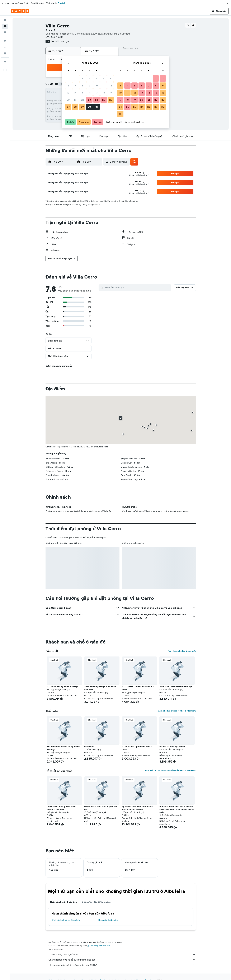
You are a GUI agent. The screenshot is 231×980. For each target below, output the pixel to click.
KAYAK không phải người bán (122, 954)
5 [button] (111, 78)
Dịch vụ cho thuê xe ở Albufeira (66, 920)
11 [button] (104, 86)
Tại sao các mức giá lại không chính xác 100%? (122, 965)
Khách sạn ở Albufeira (108, 920)
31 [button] (97, 107)
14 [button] (75, 93)
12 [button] (111, 86)
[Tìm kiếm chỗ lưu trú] (5, 26)
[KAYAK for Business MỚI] (5, 53)
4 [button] (104, 78)
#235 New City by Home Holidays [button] (176, 687)
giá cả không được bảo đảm (99, 946)
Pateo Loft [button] (89, 746)
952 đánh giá (62, 41)
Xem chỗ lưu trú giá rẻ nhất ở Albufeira (177, 711)
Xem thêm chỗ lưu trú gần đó (182, 651)
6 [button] (68, 86)
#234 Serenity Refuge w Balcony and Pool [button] (100, 688)
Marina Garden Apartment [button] (172, 746)
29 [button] (82, 107)
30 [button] (89, 107)
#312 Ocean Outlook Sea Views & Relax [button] (138, 688)
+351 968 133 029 (55, 37)
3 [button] (97, 78)
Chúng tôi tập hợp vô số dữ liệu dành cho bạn (122, 960)
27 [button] (68, 107)
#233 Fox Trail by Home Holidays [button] (63, 687)
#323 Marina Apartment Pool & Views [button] (137, 748)
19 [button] (111, 93)
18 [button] (104, 93)
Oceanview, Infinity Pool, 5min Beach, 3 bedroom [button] (61, 808)
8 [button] (82, 86)
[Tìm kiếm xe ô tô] (5, 32)
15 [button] (82, 93)
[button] (228, 3)
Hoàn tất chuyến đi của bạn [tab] (63, 902)
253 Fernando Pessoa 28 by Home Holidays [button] (63, 748)
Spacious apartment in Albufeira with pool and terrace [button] (138, 808)
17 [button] (96, 93)
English (62, 3)
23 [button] (89, 100)
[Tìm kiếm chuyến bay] (5, 20)
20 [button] (68, 100)
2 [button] (89, 78)
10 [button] (97, 86)
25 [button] (104, 100)
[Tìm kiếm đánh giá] (137, 288)
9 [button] (89, 86)
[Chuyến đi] (5, 62)
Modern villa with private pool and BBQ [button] (101, 808)
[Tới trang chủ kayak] (20, 11)
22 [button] (82, 100)
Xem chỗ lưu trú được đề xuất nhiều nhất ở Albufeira (170, 771)
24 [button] (96, 100)
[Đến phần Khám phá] (5, 41)
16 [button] (89, 93)
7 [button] (75, 86)
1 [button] (82, 78)
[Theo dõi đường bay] (5, 47)
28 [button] (75, 107)
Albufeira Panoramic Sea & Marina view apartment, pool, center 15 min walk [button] (177, 809)
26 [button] (111, 100)
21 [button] (75, 100)
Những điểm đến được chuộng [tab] (96, 902)
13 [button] (68, 93)
